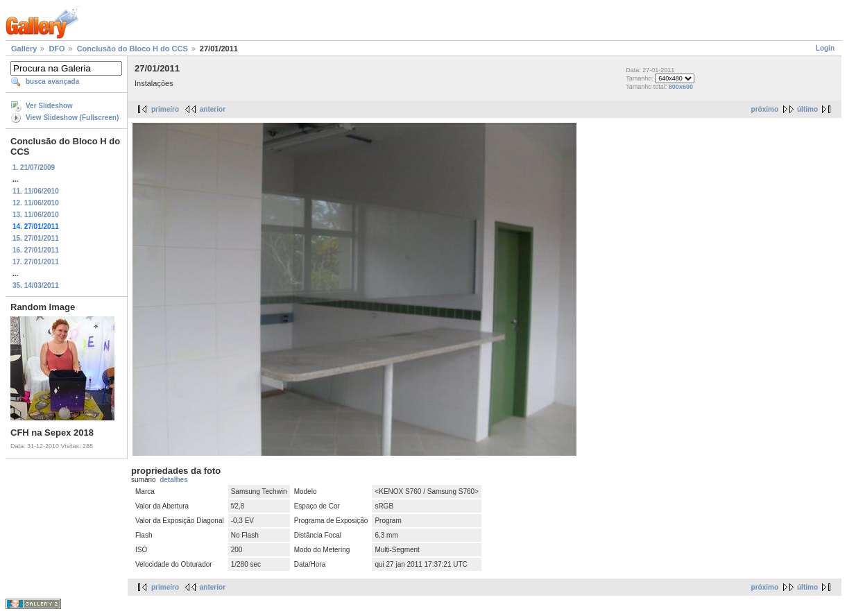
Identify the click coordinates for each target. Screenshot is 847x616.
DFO (57, 49)
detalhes (174, 480)
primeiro (165, 109)
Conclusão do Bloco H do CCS (132, 49)
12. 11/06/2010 (36, 203)
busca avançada (52, 82)
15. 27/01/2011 (36, 238)
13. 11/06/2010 (36, 215)
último (807, 109)
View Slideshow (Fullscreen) (72, 118)
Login (825, 48)
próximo (765, 109)
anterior (213, 109)
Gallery (24, 49)
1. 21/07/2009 (34, 168)
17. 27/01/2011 (36, 262)
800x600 (681, 87)
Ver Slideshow (49, 106)
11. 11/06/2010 (36, 191)
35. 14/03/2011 (36, 285)
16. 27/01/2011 (36, 250)
